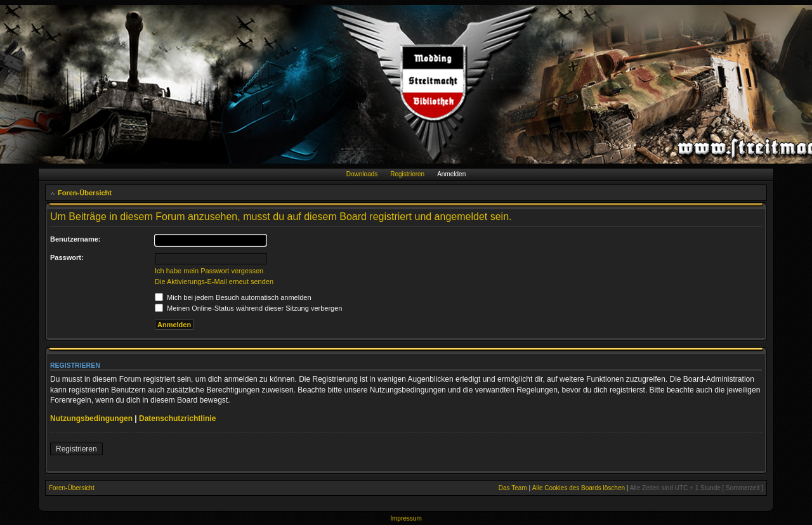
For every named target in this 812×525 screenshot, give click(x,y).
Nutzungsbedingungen (91, 418)
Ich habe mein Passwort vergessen (209, 271)
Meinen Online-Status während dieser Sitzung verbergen (248, 308)
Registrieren (407, 174)
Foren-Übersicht (85, 193)
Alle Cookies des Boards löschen (579, 488)
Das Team (513, 488)
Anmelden (451, 174)
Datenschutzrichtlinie (177, 418)
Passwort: (67, 257)
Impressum (406, 518)
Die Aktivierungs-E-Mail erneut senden (214, 282)
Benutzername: (75, 239)
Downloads (362, 174)
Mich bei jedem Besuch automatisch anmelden (233, 297)
